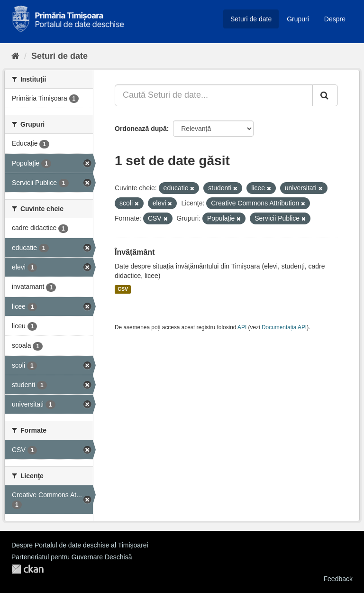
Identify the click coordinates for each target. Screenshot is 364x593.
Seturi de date (251, 19)
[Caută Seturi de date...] (214, 95)
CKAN (27, 569)
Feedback (338, 579)
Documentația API (284, 327)
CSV (123, 289)
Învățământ (135, 252)
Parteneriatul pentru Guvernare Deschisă (72, 557)
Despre (335, 19)
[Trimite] (325, 95)
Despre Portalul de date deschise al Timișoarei (80, 545)
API (242, 327)
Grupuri (298, 19)
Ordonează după (141, 129)
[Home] (15, 56)
